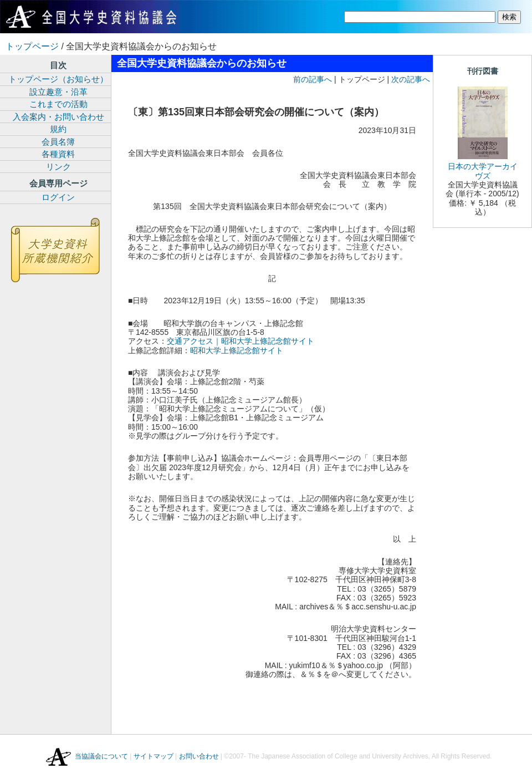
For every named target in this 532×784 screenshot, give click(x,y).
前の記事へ (313, 79)
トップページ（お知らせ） (58, 79)
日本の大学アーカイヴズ (483, 171)
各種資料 (58, 154)
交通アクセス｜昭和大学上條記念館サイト (241, 341)
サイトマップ (154, 756)
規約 (58, 129)
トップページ (32, 46)
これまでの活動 (58, 104)
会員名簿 (58, 142)
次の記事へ (411, 79)
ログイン (58, 197)
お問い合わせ (199, 756)
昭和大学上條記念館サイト (237, 350)
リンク (58, 167)
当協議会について (101, 756)
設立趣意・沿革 (58, 92)
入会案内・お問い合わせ (58, 117)
